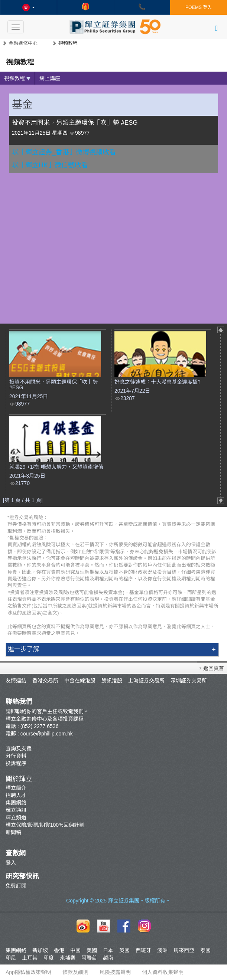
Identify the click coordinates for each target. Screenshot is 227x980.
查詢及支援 (19, 748)
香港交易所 (45, 681)
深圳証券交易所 (189, 681)
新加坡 (40, 950)
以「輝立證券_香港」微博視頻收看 (64, 152)
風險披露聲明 (115, 972)
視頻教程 (17, 78)
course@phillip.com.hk (47, 734)
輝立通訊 (16, 810)
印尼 (11, 958)
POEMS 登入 (199, 7)
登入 (11, 863)
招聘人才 (16, 795)
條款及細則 (75, 972)
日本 (108, 950)
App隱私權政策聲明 (28, 972)
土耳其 (30, 958)
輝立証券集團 (124, 901)
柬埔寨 (68, 958)
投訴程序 (16, 763)
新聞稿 (13, 832)
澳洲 (162, 950)
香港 (59, 950)
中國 (75, 950)
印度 (49, 958)
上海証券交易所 (146, 681)
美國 (92, 950)
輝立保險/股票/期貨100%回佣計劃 (45, 825)
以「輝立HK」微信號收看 (50, 165)
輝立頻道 (16, 817)
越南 (108, 958)
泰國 (205, 950)
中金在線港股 (80, 681)
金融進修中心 (23, 43)
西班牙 (143, 950)
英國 (124, 950)
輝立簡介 (16, 788)
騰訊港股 (112, 681)
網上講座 (50, 78)
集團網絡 (16, 803)
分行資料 (16, 756)
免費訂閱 (16, 886)
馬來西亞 (184, 950)
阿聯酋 (89, 958)
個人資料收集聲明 (163, 972)
